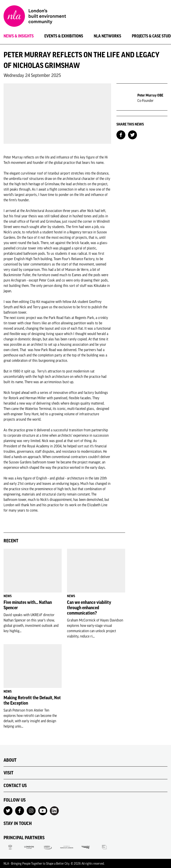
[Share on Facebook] (121, 134)
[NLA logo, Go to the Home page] (35, 17)
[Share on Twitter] (132, 134)
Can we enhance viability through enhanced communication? (89, 608)
